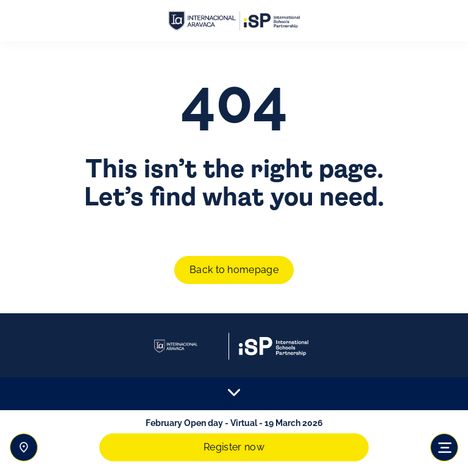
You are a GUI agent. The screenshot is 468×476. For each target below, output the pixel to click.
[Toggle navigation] (444, 447)
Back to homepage (234, 270)
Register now (234, 447)
